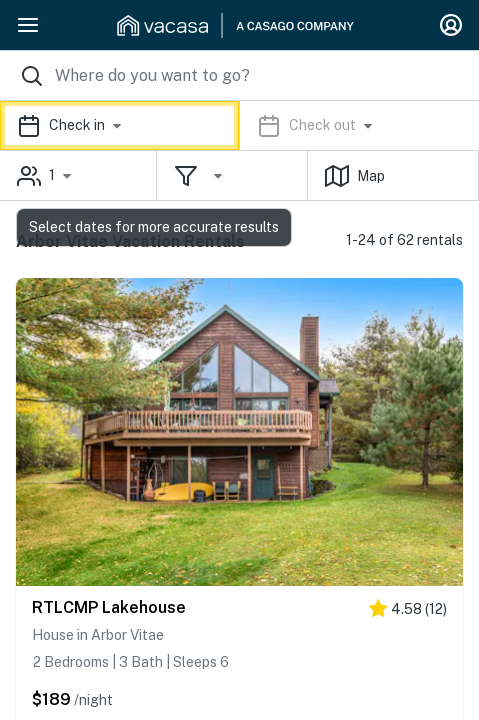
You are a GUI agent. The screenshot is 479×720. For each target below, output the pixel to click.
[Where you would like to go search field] (239, 75)
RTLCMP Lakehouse (109, 607)
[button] (239, 125)
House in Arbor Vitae (98, 635)
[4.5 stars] (408, 612)
